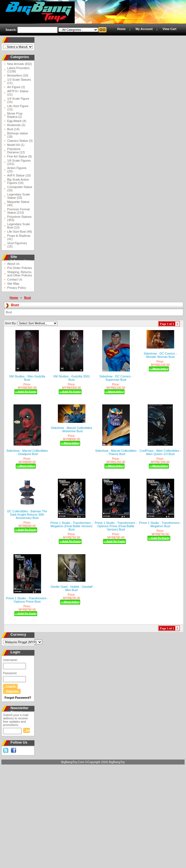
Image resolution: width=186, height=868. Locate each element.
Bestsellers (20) (18, 75)
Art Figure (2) (16, 87)
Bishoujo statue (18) (17, 135)
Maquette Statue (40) (18, 203)
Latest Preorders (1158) (18, 70)
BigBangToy (117, 762)
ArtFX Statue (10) (19, 175)
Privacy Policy (17, 288)
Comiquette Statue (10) (20, 189)
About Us (13, 264)
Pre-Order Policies (20, 268)
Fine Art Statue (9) (19, 156)
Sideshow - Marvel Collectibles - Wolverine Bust (72, 429)
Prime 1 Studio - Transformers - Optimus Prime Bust (27, 600)
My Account (144, 29)
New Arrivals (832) (20, 64)
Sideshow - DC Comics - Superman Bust (116, 378)
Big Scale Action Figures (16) (18, 181)
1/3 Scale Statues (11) (19, 81)
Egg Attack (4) (17, 121)
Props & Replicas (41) (19, 237)
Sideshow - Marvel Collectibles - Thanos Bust (116, 452)
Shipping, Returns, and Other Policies (20, 274)
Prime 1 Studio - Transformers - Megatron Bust (160, 524)
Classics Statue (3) (20, 141)
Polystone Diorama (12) (16, 151)
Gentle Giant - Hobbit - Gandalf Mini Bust (72, 588)
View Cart (169, 29)
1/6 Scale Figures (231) (19, 162)
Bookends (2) (16, 125)
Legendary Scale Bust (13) (19, 226)
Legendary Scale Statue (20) (19, 196)
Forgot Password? (18, 698)
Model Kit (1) (16, 145)
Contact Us (15, 279)
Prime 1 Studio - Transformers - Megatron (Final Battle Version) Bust (72, 526)
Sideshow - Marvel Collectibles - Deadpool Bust (27, 452)
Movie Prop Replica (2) (15, 115)
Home (121, 29)
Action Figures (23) (17, 170)
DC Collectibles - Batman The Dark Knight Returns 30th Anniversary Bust (27, 515)
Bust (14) (13, 129)
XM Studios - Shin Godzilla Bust (27, 378)
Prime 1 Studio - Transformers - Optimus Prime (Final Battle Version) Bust (116, 526)
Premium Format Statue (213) (18, 211)
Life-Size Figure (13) (18, 108)
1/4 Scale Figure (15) (18, 100)
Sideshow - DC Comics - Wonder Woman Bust (160, 355)
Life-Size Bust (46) (20, 232)
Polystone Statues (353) (19, 218)
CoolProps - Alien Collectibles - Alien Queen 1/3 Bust (160, 452)
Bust (28, 298)
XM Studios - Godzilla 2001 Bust (72, 378)
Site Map (13, 284)
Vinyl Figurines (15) (17, 245)
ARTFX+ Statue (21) (18, 93)
